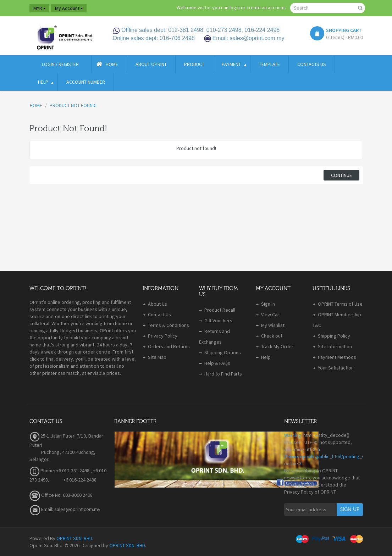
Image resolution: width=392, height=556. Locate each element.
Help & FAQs (217, 363)
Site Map (157, 357)
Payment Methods (337, 357)
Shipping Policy (334, 336)
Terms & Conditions (169, 325)
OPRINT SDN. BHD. (75, 538)
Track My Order (277, 346)
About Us (158, 304)
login (235, 7)
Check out (272, 336)
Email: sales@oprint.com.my (65, 509)
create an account (266, 7)
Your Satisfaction (336, 368)
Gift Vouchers (218, 321)
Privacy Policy (163, 336)
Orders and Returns (169, 346)
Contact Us (159, 315)
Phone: (42, 471)
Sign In (268, 304)
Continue (341, 175)
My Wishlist (273, 325)
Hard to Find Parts (223, 374)
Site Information (335, 346)
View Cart (271, 315)
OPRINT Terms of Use (340, 304)
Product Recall (220, 310)
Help (266, 357)
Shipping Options (223, 352)
